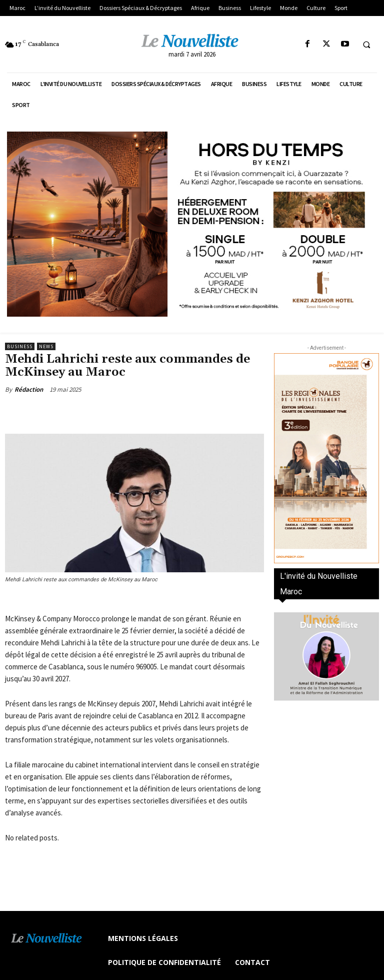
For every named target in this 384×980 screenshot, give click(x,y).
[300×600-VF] (326, 458)
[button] (366, 45)
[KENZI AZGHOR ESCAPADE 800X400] (192, 224)
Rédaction (29, 389)
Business (20, 346)
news (46, 346)
